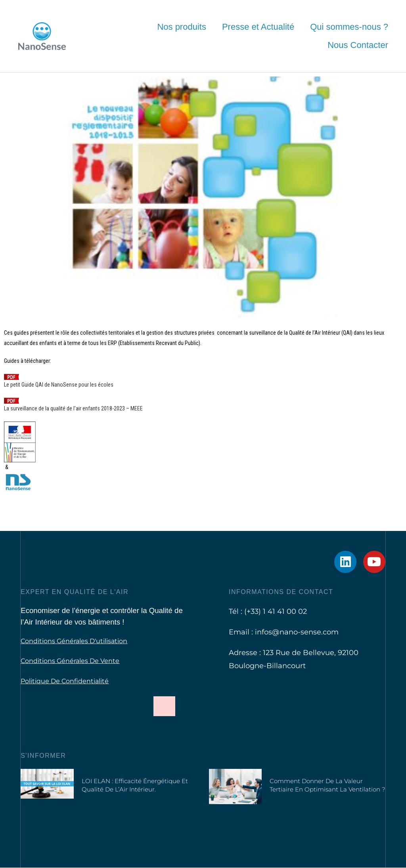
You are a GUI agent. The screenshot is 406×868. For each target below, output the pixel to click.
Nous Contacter (358, 45)
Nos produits (182, 27)
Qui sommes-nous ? (349, 27)
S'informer (43, 756)
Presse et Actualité (258, 27)
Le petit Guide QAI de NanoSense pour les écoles (59, 385)
